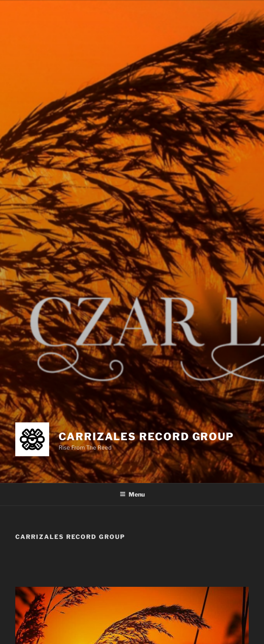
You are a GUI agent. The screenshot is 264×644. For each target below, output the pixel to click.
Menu (132, 494)
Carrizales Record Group (146, 437)
